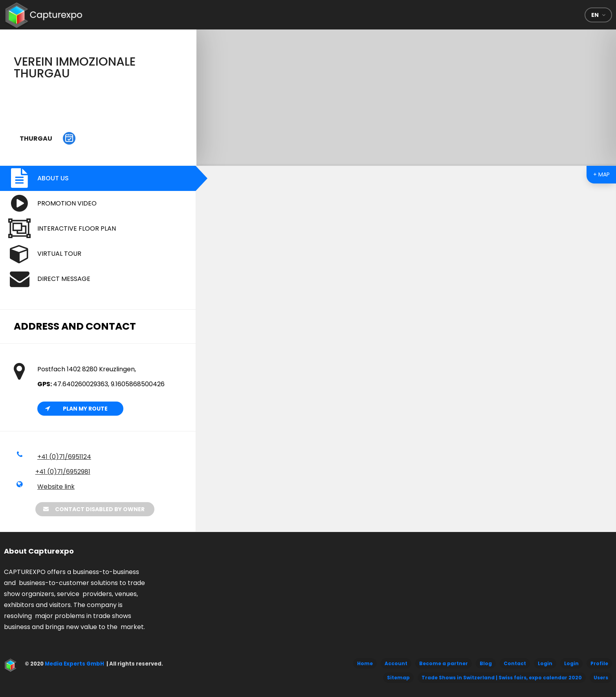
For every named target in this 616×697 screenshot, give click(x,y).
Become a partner (444, 663)
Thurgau (36, 138)
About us (53, 178)
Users (601, 678)
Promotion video (67, 203)
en (595, 15)
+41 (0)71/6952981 (63, 472)
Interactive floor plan (77, 228)
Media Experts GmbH (74, 664)
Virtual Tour (59, 254)
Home (365, 663)
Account (396, 663)
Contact (515, 663)
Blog (486, 663)
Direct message (64, 279)
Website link (56, 487)
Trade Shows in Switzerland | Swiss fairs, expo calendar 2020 (502, 678)
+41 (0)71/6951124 (64, 457)
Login (545, 663)
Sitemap (398, 678)
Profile (599, 663)
